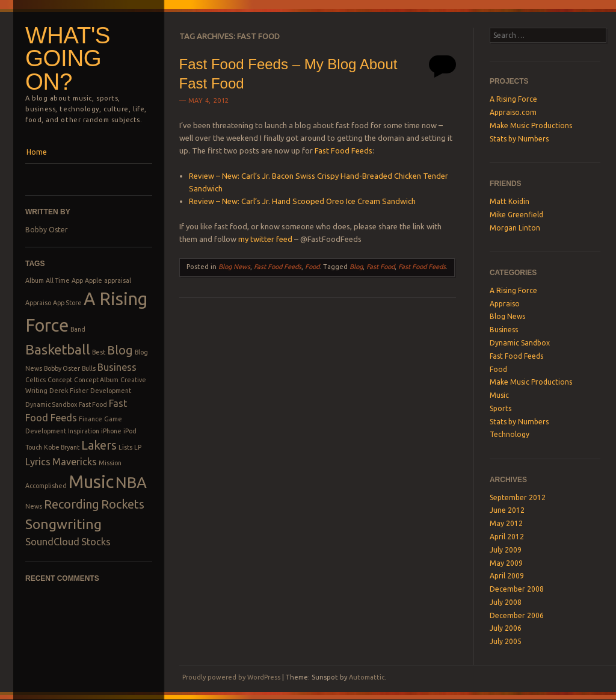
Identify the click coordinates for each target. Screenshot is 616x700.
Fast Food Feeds (343, 150)
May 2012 (506, 523)
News (34, 506)
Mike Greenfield (516, 215)
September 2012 (518, 497)
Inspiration (84, 431)
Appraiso (38, 303)
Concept (60, 380)
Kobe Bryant (62, 447)
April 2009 (507, 576)
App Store (67, 303)
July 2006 (506, 628)
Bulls (89, 368)
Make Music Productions (531, 125)
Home (37, 152)
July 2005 (506, 641)
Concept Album (96, 380)
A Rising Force (513, 99)
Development (111, 391)
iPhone (111, 431)
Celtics (35, 380)
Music (91, 482)
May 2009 (506, 563)
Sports (500, 408)
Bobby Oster (47, 230)
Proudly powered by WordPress (231, 677)
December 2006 (517, 615)
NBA (131, 482)
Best (99, 352)
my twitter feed (265, 239)
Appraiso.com (513, 112)
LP (138, 447)
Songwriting (63, 524)
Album (35, 280)
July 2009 (506, 550)
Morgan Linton (515, 228)
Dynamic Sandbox (51, 404)
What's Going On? (68, 58)
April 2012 (507, 537)
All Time (58, 280)
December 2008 (517, 589)
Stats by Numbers (519, 139)
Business (117, 367)
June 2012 (507, 510)
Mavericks (75, 462)
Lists (125, 447)
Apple (94, 280)
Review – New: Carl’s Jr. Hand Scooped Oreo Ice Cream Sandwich (302, 201)
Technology (510, 434)
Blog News (234, 267)
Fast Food (93, 404)
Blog (120, 350)
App (77, 280)
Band (78, 329)
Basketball (58, 349)
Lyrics (38, 462)
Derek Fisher (69, 391)
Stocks (96, 542)
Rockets (123, 504)
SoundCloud (52, 542)
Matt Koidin (510, 201)
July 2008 (506, 602)
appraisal (118, 280)
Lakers (99, 445)
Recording (72, 504)
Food (312, 267)
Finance (91, 419)
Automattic (367, 677)
